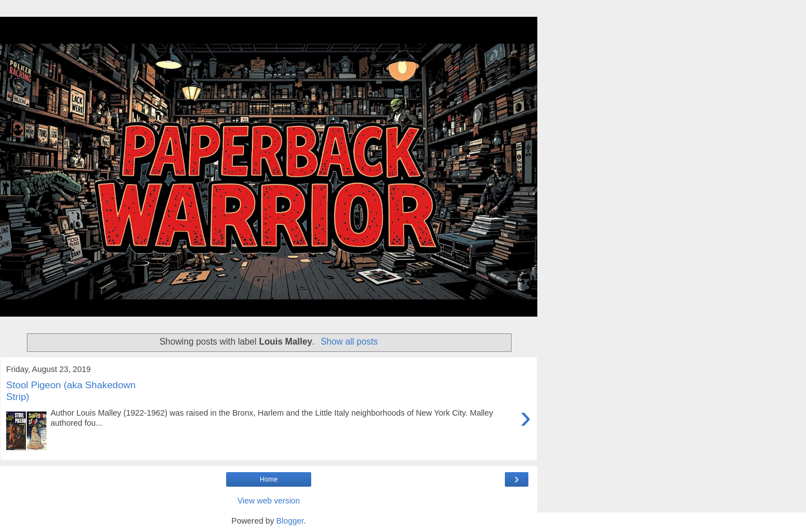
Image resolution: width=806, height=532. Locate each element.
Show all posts (349, 342)
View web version (269, 501)
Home (269, 479)
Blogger (290, 521)
